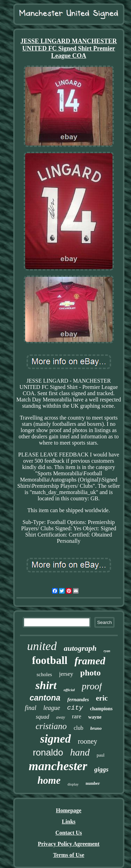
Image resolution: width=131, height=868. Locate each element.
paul (101, 755)
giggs (101, 769)
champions (101, 709)
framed (90, 661)
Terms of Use (69, 855)
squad (42, 717)
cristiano (51, 726)
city (75, 708)
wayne (95, 717)
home (49, 780)
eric (102, 698)
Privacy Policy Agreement (69, 844)
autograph (80, 648)
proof (92, 686)
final (31, 708)
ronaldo (48, 752)
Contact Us (69, 833)
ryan (107, 651)
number (93, 783)
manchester (58, 766)
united (42, 646)
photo (91, 673)
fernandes (78, 699)
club (79, 728)
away (61, 717)
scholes (44, 674)
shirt (46, 685)
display (73, 784)
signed (56, 739)
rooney (88, 741)
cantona (45, 698)
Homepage (69, 810)
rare (77, 716)
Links (69, 822)
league (52, 708)
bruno (96, 728)
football (50, 660)
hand (80, 752)
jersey (66, 674)
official (69, 690)
